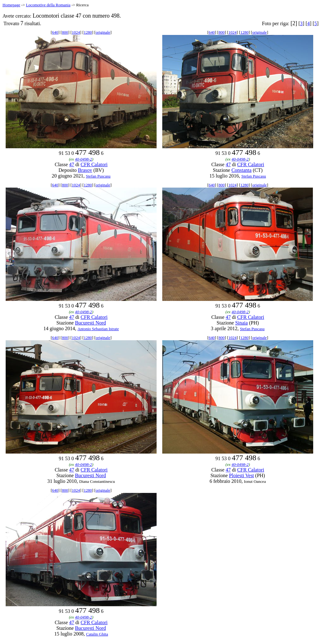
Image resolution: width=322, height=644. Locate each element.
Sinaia (241, 323)
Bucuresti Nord (90, 323)
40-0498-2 (83, 159)
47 (72, 164)
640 (55, 32)
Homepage (11, 5)
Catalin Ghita (97, 634)
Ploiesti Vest (241, 475)
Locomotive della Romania (48, 5)
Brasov (85, 170)
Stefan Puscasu (98, 176)
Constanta (241, 170)
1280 (88, 32)
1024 (76, 32)
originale (103, 32)
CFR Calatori (94, 164)
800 (65, 32)
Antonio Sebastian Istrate (98, 329)
